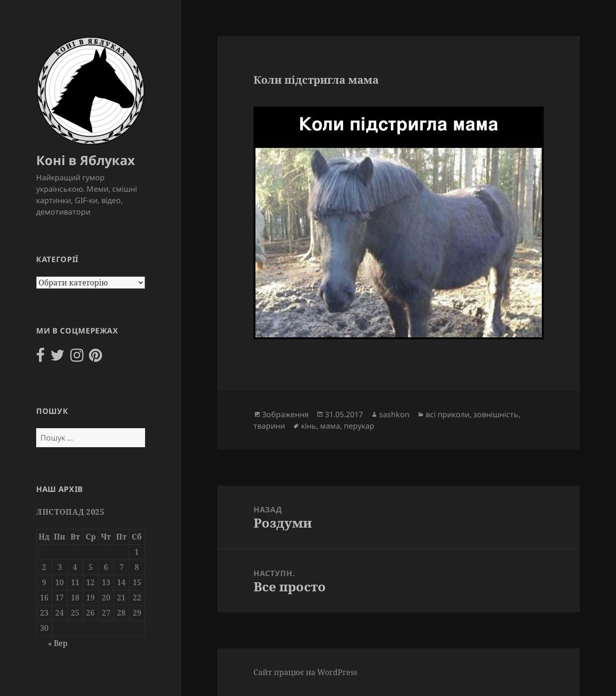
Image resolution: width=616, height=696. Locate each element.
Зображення (285, 414)
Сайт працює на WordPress (305, 672)
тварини (269, 426)
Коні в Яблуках (86, 160)
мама (330, 426)
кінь (309, 426)
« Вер (58, 643)
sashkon (394, 414)
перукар (359, 426)
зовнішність (496, 414)
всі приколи (448, 414)
